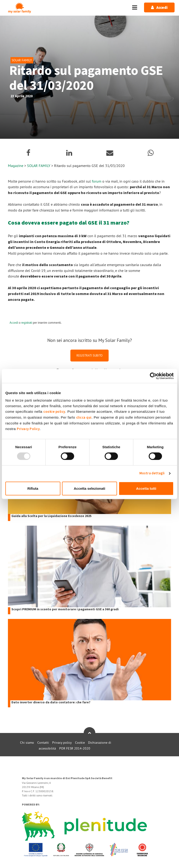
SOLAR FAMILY (39, 166)
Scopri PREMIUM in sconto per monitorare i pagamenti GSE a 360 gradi (65, 609)
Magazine (16, 166)
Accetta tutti (146, 488)
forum (97, 181)
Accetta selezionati (89, 488)
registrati (27, 323)
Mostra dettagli (152, 473)
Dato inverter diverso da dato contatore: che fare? (51, 703)
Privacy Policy (28, 429)
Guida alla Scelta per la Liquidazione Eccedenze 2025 (51, 516)
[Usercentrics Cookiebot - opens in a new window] (153, 376)
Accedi (14, 323)
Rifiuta (33, 488)
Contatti (43, 743)
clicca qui (84, 418)
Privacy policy (62, 743)
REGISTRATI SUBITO (89, 355)
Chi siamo (27, 743)
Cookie (80, 743)
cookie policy (54, 412)
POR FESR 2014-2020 (75, 748)
